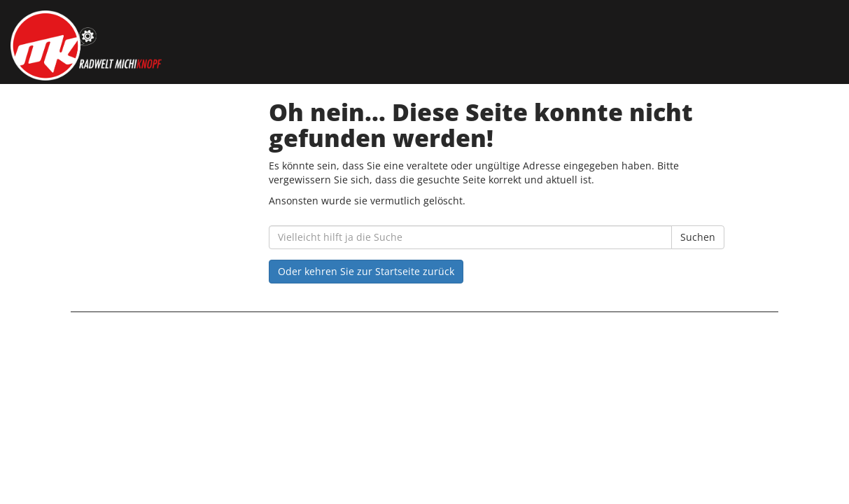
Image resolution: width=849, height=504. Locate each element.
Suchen (698, 237)
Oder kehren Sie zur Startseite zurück (366, 271)
